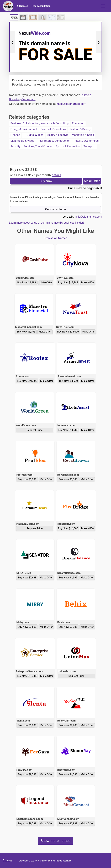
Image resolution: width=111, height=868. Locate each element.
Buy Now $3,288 (68, 627)
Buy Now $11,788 (68, 430)
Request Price (35, 430)
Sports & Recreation (68, 146)
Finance (15, 135)
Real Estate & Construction (54, 141)
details (56, 175)
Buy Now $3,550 (68, 381)
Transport (89, 146)
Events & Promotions (53, 129)
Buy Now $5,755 (26, 332)
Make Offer (92, 181)
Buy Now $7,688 (27, 578)
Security (15, 146)
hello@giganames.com (71, 104)
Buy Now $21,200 (27, 381)
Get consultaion (56, 209)
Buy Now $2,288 (27, 479)
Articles (7, 860)
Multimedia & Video (22, 141)
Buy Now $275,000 (68, 332)
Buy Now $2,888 (68, 824)
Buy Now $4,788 (68, 774)
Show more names (55, 841)
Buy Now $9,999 (27, 283)
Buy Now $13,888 (27, 676)
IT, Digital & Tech (33, 135)
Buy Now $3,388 (68, 479)
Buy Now (46, 181)
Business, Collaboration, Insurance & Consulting (40, 123)
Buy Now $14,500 (68, 528)
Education (78, 123)
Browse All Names (56, 238)
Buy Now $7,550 (27, 627)
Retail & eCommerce (86, 141)
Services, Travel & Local (38, 146)
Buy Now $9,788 (27, 774)
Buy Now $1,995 (68, 578)
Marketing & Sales (83, 135)
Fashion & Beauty (80, 129)
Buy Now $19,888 (68, 283)
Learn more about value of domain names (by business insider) (47, 223)
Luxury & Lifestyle (58, 135)
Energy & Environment (24, 129)
